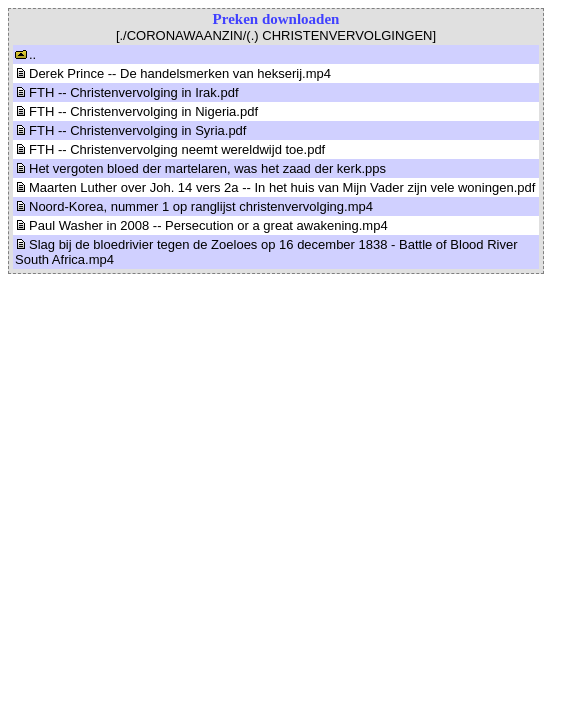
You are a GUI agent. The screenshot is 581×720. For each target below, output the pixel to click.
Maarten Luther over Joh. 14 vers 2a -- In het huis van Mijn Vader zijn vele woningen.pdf (275, 187)
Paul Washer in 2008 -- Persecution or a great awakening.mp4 (201, 225)
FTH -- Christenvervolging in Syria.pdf (130, 130)
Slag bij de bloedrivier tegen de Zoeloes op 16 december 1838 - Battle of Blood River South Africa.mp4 (266, 252)
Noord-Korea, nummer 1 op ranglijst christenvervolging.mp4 (194, 206)
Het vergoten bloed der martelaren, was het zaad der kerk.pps (200, 168)
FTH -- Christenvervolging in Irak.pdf (127, 92)
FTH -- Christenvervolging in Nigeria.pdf (136, 111)
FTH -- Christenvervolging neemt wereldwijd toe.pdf (170, 149)
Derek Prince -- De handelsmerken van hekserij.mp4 (173, 73)
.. (25, 54)
